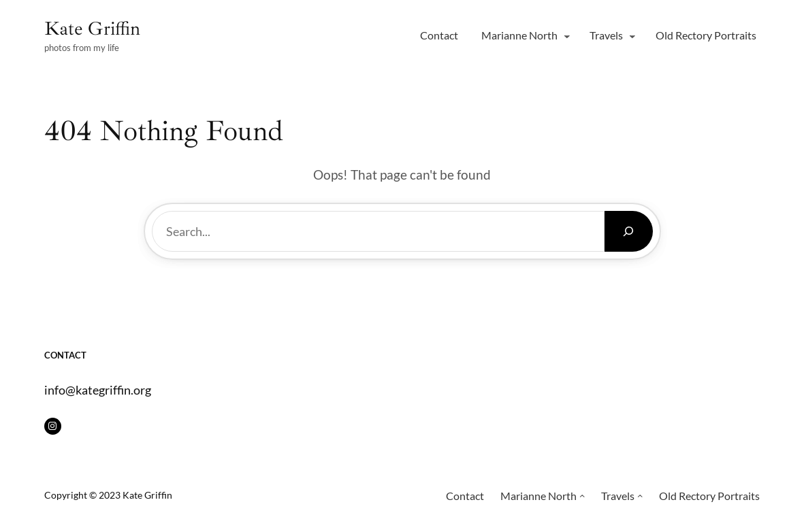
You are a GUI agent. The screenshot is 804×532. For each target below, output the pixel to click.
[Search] (629, 231)
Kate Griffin (92, 28)
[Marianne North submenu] (567, 36)
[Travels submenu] (632, 36)
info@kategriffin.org (98, 390)
